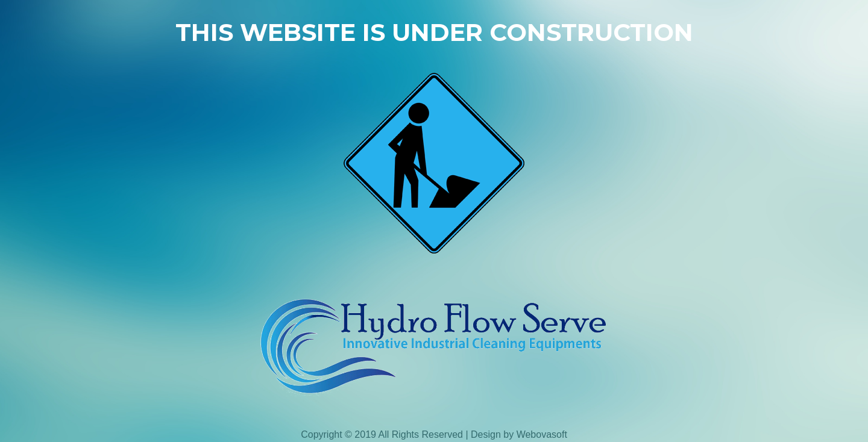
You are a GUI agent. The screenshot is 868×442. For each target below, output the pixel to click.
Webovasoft (542, 434)
